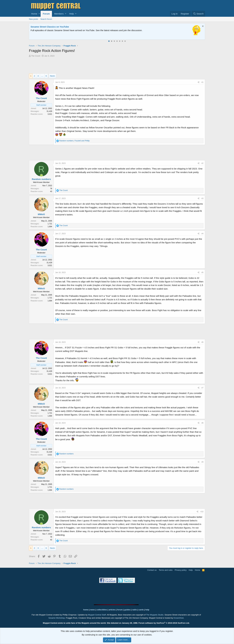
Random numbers (41, 179)
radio (134, 610)
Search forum (46, 19)
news (92, 610)
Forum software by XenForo (164, 623)
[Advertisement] (117, 66)
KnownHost (178, 618)
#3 (202, 198)
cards (141, 610)
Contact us (152, 570)
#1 (202, 82)
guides (127, 610)
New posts (34, 19)
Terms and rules (166, 570)
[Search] (198, 14)
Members (59, 14)
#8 (202, 423)
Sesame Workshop (57, 618)
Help (72, 14)
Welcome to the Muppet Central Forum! (51, 27)
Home (34, 14)
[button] (39, 14)
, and (74, 141)
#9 (202, 462)
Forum (46, 14)
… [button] (42, 76)
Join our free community (81, 30)
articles (112, 610)
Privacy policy (181, 570)
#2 (202, 163)
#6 (202, 342)
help (147, 610)
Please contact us (148, 30)
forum (120, 610)
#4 (202, 234)
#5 (202, 272)
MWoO (41, 214)
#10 (202, 512)
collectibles (102, 610)
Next (52, 76)
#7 (202, 388)
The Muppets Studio (155, 615)
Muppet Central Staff (97, 615)
